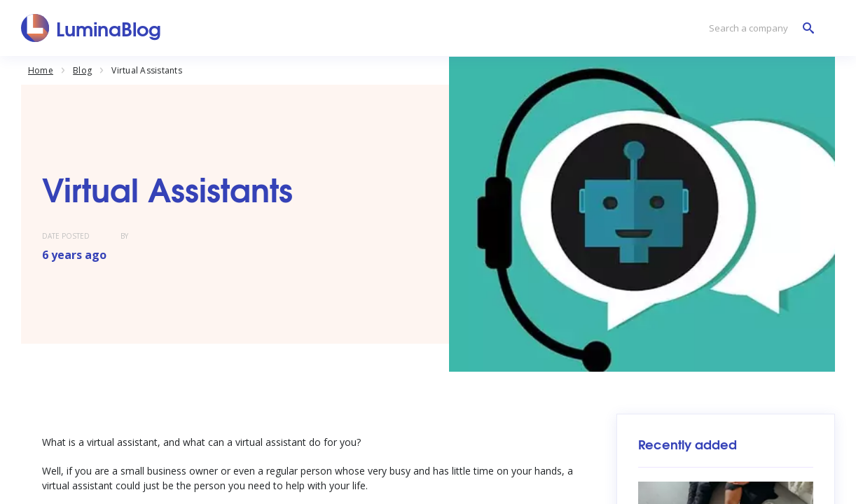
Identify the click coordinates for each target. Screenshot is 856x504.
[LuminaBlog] (91, 28)
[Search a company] (758, 28)
